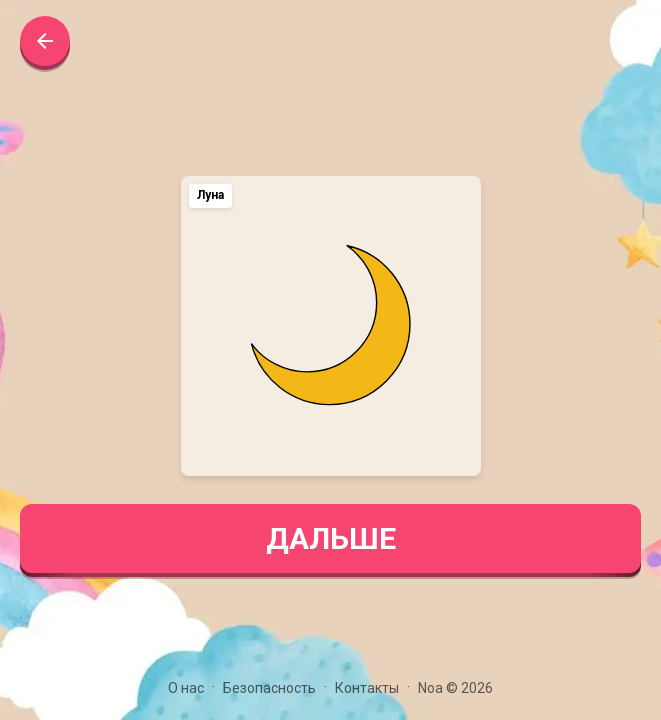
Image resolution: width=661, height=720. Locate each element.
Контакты (367, 688)
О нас (186, 688)
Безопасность (269, 688)
